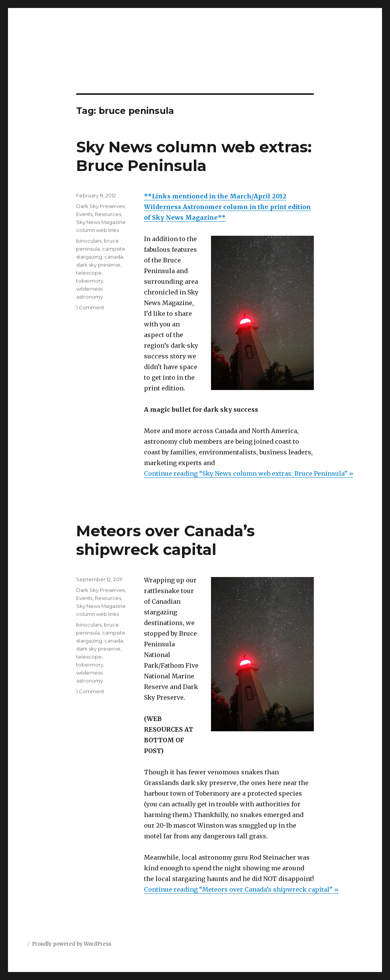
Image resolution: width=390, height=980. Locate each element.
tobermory (90, 281)
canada (114, 257)
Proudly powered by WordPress (72, 944)
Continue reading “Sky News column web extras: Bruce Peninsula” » (249, 473)
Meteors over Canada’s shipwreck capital (165, 540)
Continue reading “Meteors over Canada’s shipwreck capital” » (241, 889)
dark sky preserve (98, 265)
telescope (89, 273)
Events (84, 214)
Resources (108, 214)
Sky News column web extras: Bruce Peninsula (194, 156)
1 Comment (90, 307)
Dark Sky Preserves (100, 206)
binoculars (89, 241)
